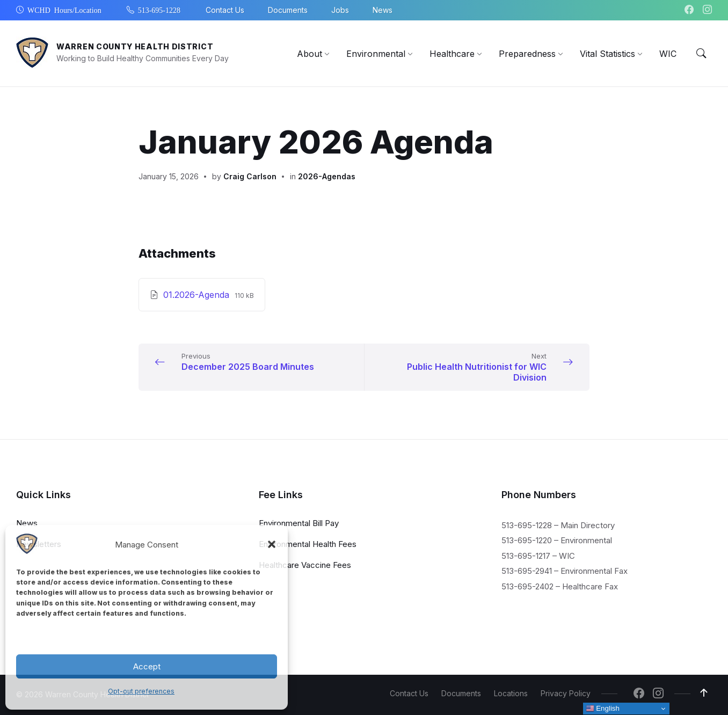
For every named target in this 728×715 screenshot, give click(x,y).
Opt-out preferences (141, 691)
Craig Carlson (250, 176)
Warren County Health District (135, 46)
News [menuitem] (383, 10)
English (603, 709)
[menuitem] (310, 54)
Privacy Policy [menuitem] (566, 693)
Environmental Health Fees (308, 543)
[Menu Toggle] (701, 54)
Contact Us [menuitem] (225, 10)
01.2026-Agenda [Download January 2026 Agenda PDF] (198, 295)
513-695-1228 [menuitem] (159, 10)
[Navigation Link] (27, 551)
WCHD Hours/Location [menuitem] (64, 10)
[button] (272, 544)
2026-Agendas (327, 176)
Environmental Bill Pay (299, 523)
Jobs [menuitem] (340, 10)
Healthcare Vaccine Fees (305, 564)
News (27, 523)
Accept (147, 666)
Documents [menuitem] (288, 10)
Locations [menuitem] (511, 693)
